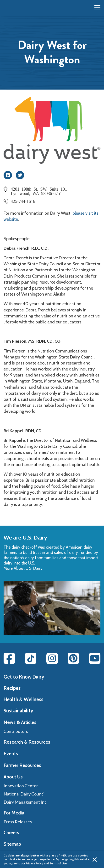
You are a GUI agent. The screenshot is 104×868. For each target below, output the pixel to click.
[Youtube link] (95, 658)
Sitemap (12, 844)
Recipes (12, 688)
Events (11, 753)
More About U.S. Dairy (23, 568)
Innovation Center (21, 786)
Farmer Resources (22, 765)
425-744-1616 (23, 201)
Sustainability (18, 710)
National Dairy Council (25, 794)
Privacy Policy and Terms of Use (46, 863)
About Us (13, 777)
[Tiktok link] (31, 658)
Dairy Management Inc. (26, 802)
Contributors (16, 731)
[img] (13, 8)
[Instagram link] (52, 658)
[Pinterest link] (73, 658)
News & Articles (20, 722)
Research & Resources (27, 742)
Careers (11, 832)
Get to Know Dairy (24, 677)
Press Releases (18, 822)
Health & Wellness (23, 699)
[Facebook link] (9, 658)
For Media (14, 813)
